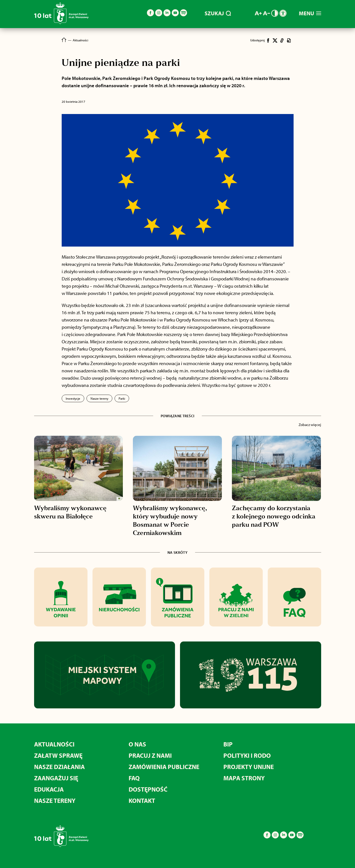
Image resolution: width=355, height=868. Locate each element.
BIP (228, 744)
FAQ (134, 778)
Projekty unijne (249, 767)
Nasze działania (59, 767)
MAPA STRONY (244, 778)
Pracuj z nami (150, 755)
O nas (137, 744)
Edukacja (49, 789)
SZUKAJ (218, 13)
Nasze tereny (99, 398)
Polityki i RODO (247, 755)
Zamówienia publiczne (164, 767)
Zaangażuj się (56, 778)
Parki (122, 398)
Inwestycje (73, 398)
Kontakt (142, 800)
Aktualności (54, 744)
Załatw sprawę (58, 755)
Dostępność (148, 789)
